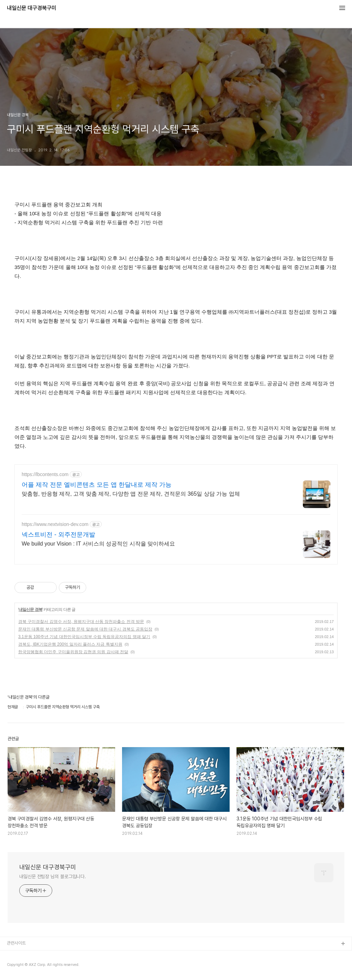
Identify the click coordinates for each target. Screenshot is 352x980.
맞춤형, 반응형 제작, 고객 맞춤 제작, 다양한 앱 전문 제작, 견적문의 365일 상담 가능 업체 (131, 494)
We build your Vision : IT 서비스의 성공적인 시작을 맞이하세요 (98, 544)
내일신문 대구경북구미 (32, 8)
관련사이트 (16, 943)
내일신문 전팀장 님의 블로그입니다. (53, 876)
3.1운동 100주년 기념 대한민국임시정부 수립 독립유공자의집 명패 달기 (84, 637)
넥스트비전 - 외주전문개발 (58, 535)
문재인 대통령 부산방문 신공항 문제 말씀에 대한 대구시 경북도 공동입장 (85, 629)
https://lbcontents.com (45, 474)
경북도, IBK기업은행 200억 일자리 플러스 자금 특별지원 (70, 644)
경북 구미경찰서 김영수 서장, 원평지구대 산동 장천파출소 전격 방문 (81, 622)
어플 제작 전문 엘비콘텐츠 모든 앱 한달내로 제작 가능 (97, 485)
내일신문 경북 (30, 610)
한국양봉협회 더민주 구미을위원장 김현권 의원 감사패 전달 (73, 652)
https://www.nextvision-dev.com (55, 524)
